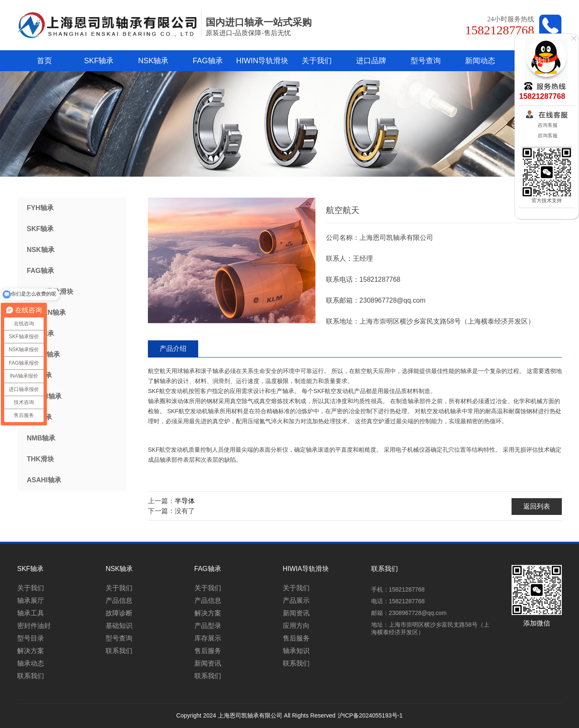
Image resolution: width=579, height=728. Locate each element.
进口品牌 (371, 61)
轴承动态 (31, 663)
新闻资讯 (208, 663)
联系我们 (535, 61)
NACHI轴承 (44, 396)
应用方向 (296, 626)
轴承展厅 (31, 601)
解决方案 (31, 651)
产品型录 (208, 626)
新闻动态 (480, 61)
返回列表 (537, 506)
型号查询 (426, 61)
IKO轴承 (39, 375)
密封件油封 (34, 626)
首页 (44, 61)
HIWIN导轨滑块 (262, 61)
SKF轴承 (99, 61)
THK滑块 (40, 459)
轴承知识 (296, 651)
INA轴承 (39, 417)
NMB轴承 (41, 438)
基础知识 (119, 626)
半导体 (185, 501)
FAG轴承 (208, 61)
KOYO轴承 (43, 354)
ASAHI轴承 (44, 480)
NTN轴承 (40, 333)
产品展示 (296, 601)
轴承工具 (31, 613)
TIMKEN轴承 (46, 313)
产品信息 (119, 601)
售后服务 (208, 651)
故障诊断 (119, 613)
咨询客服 (547, 125)
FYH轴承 (40, 208)
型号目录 (31, 638)
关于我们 (317, 61)
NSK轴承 (153, 61)
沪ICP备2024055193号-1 (370, 715)
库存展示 (208, 638)
